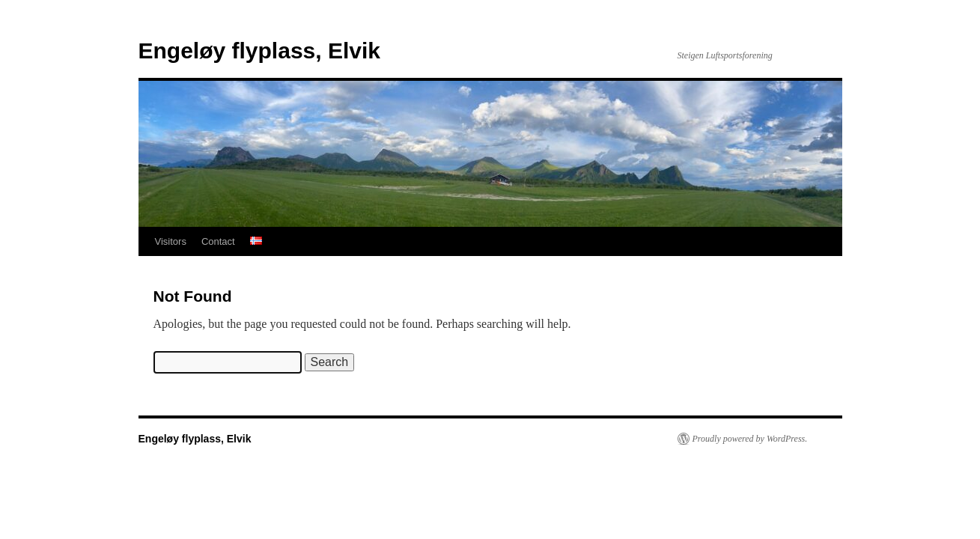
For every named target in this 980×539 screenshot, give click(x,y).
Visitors (171, 241)
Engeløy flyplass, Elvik (259, 51)
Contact (218, 241)
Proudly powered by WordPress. (750, 439)
